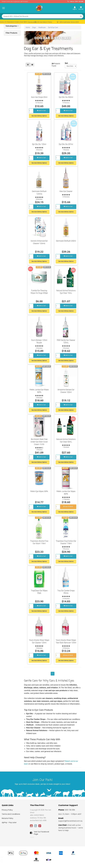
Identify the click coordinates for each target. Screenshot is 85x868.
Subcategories (12, 26)
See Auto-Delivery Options (39, 116)
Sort (66, 63)
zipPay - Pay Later (9, 824)
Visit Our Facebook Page (40, 835)
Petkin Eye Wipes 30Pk (39, 493)
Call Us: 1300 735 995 (75, 1)
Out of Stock (68, 508)
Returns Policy (7, 820)
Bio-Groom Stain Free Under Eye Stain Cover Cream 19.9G (39, 444)
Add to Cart (41, 111)
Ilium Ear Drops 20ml (39, 97)
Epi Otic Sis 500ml (66, 97)
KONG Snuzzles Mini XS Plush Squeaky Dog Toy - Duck (16, 860)
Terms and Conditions (11, 816)
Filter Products (11, 33)
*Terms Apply (32, 22)
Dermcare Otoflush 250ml (66, 243)
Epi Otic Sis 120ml (39, 145)
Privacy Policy (7, 812)
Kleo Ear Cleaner (66, 193)
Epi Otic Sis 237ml (66, 145)
